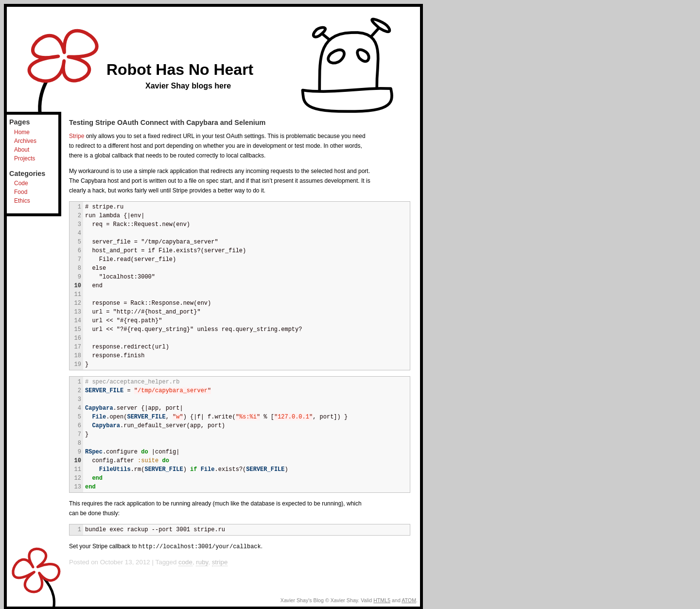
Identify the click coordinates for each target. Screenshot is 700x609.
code (185, 562)
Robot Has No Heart (180, 70)
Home (22, 132)
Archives (25, 141)
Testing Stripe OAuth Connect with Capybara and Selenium (167, 122)
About (22, 150)
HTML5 (382, 600)
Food (21, 192)
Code (21, 183)
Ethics (22, 201)
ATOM (409, 600)
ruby (202, 562)
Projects (25, 158)
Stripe (77, 136)
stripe (220, 562)
